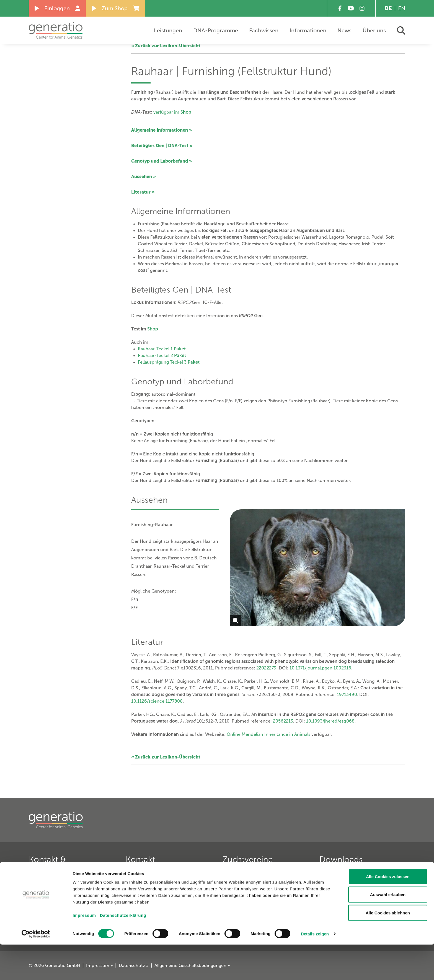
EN (402, 8)
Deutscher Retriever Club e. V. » (257, 897)
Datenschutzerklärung (123, 951)
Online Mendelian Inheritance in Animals (268, 734)
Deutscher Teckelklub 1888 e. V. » (259, 888)
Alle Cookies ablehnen (388, 948)
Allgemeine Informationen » (162, 130)
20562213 (283, 721)
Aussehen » (144, 176)
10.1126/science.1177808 (157, 701)
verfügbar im (172, 112)
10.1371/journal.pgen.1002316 (320, 668)
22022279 (266, 668)
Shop (153, 329)
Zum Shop (116, 8)
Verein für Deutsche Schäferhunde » (262, 879)
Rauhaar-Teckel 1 (162, 349)
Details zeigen (315, 969)
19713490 (347, 694)
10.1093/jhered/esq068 (330, 721)
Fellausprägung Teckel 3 (169, 362)
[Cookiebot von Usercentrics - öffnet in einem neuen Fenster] (36, 969)
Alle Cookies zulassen (388, 912)
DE (388, 8)
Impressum (84, 951)
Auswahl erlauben (388, 930)
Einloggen (57, 8)
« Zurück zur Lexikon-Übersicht (166, 46)
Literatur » (143, 192)
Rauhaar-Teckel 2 (162, 355)
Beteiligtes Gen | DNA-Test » (162, 145)
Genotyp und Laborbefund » (162, 161)
